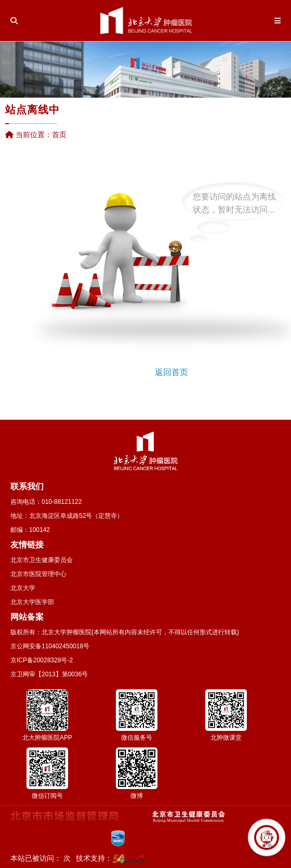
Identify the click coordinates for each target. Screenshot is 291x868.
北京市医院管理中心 (38, 574)
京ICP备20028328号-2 (42, 660)
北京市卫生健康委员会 (42, 560)
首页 (59, 135)
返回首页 (171, 372)
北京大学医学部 (32, 602)
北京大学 (23, 588)
